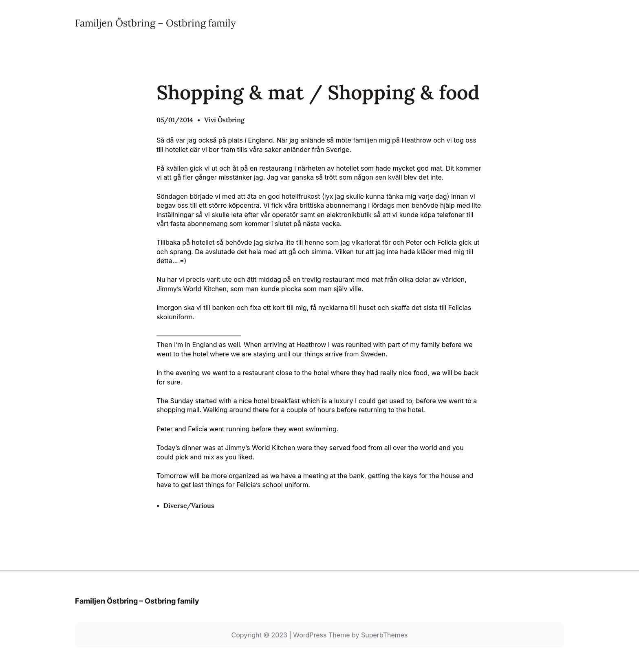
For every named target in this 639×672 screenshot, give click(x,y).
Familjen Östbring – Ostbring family (155, 23)
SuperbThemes (385, 635)
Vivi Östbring (224, 120)
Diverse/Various (189, 505)
